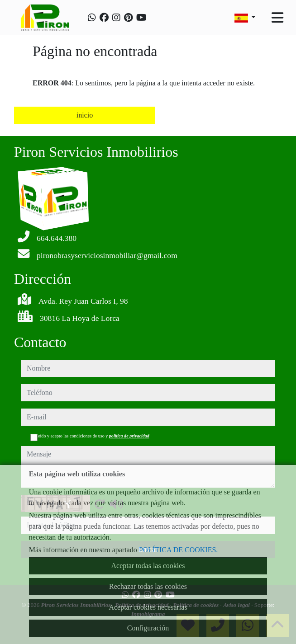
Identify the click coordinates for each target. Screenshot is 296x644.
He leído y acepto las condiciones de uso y (90, 436)
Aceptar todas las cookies (148, 566)
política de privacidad (129, 436)
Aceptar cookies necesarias (148, 607)
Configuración (148, 628)
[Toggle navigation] (277, 18)
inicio (85, 115)
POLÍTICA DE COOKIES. (179, 550)
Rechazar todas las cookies (148, 586)
